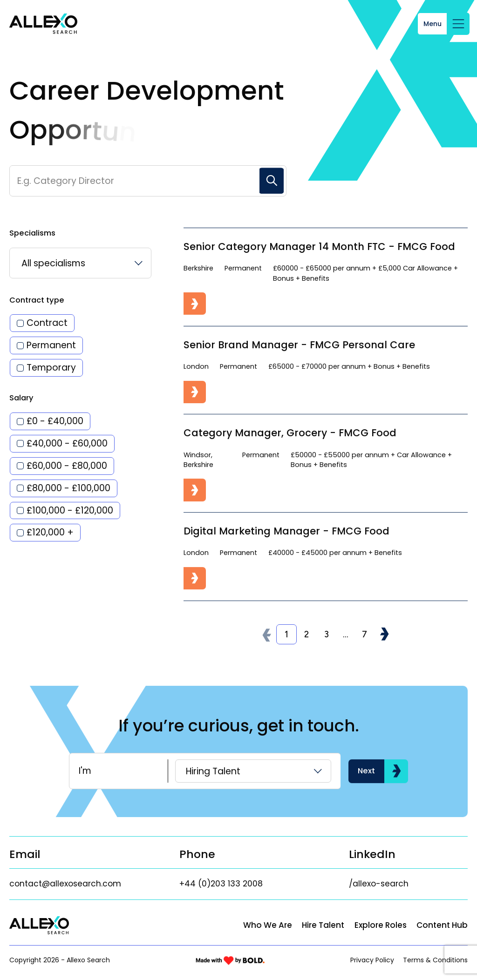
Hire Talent (323, 925)
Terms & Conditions (435, 960)
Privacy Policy (372, 960)
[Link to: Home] (43, 24)
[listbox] (80, 263)
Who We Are (268, 925)
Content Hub (442, 925)
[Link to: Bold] (230, 960)
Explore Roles (381, 925)
